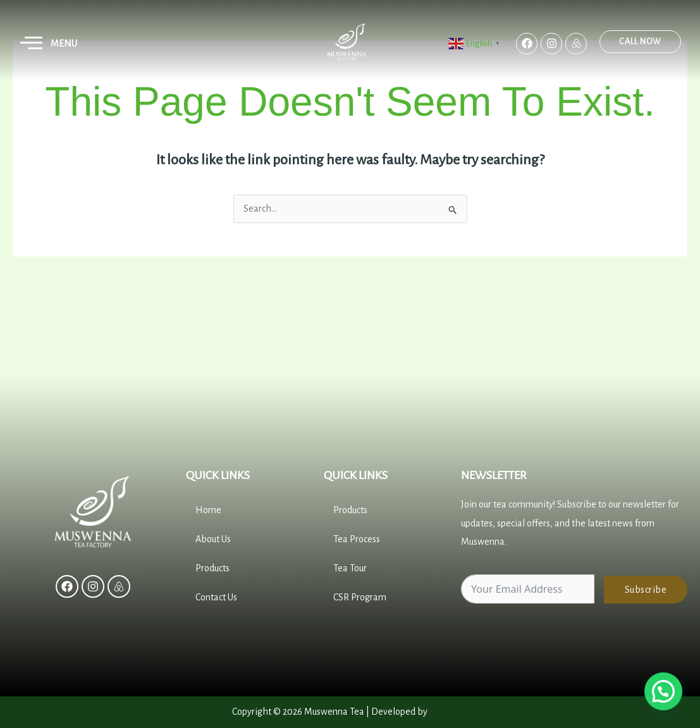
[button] (32, 43)
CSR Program (360, 597)
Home (208, 510)
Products (212, 568)
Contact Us (216, 597)
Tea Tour (350, 568)
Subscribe (646, 590)
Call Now (650, 41)
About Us (213, 539)
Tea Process (357, 539)
